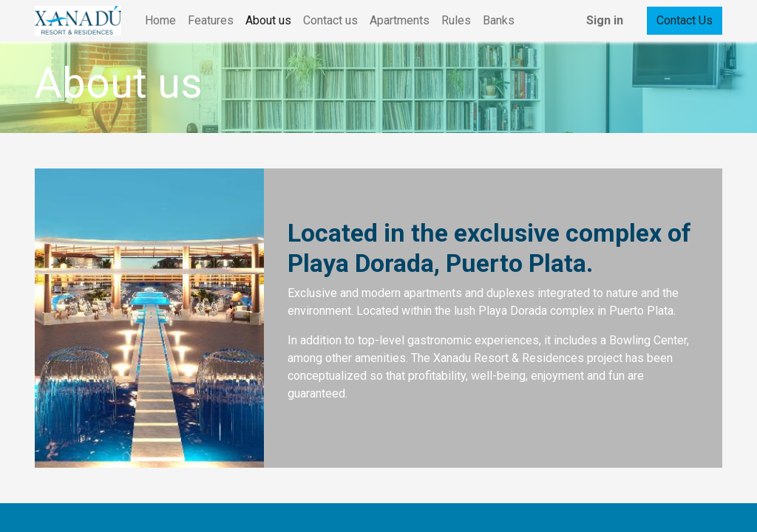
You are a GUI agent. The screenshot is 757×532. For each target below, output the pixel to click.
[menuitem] (160, 21)
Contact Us (685, 20)
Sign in (605, 20)
